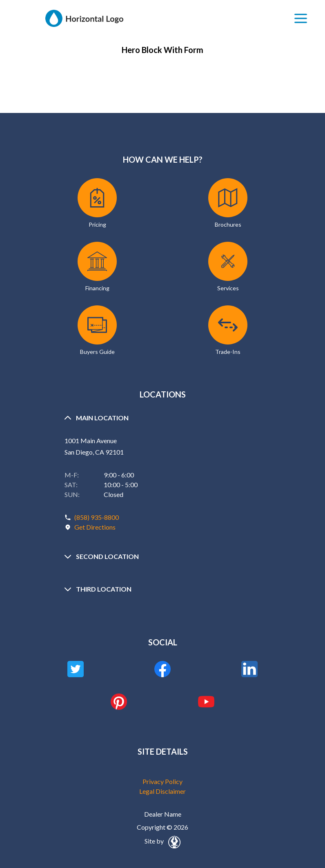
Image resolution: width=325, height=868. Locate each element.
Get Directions (95, 527)
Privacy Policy (162, 781)
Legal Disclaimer (162, 791)
